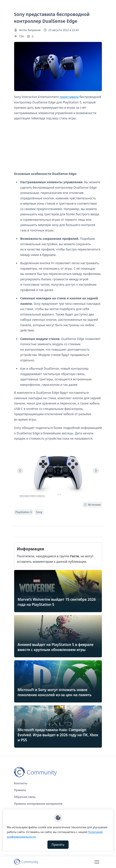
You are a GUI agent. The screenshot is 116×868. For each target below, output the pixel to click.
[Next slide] (96, 471)
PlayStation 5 (24, 512)
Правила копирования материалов (38, 804)
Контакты (21, 783)
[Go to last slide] (20, 471)
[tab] (56, 494)
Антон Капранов (30, 30)
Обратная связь (25, 797)
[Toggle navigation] (97, 862)
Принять (58, 845)
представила (69, 97)
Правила (20, 790)
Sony (39, 512)
